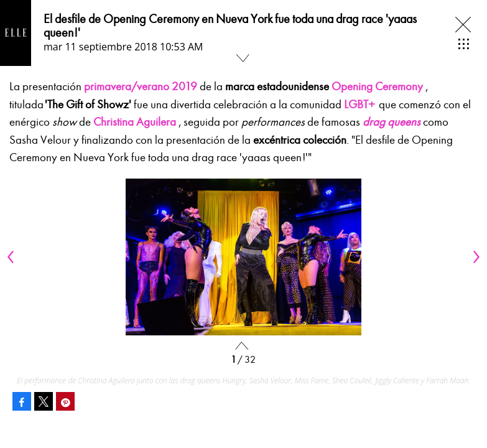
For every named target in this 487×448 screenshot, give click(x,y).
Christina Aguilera (135, 122)
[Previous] (12, 257)
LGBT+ (359, 105)
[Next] (475, 257)
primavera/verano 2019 (141, 86)
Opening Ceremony (377, 86)
